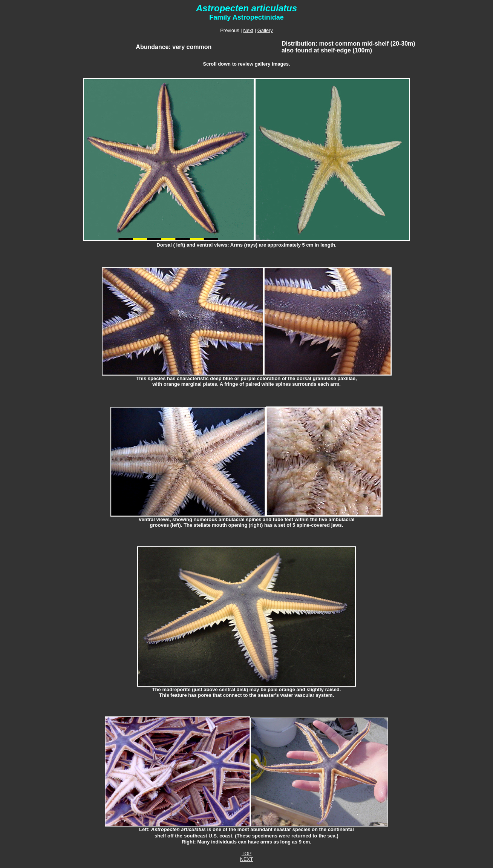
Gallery (265, 30)
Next (248, 30)
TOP (247, 853)
